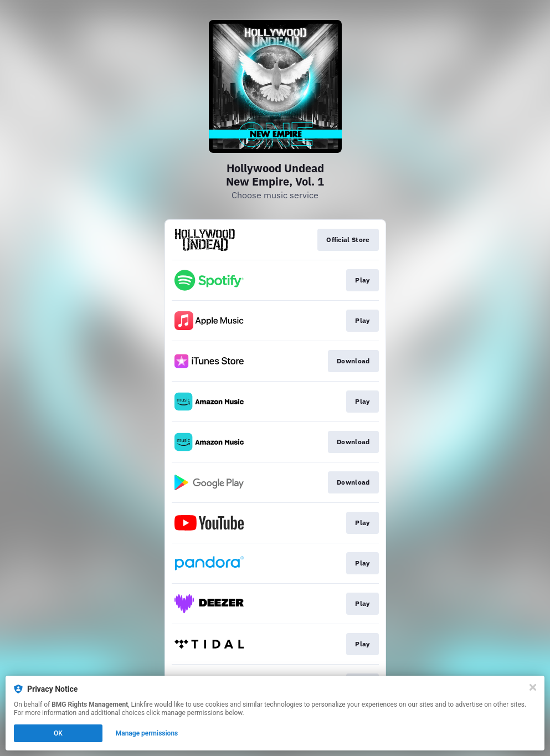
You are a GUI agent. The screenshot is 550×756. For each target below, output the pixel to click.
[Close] (533, 687)
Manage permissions (147, 733)
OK (58, 733)
